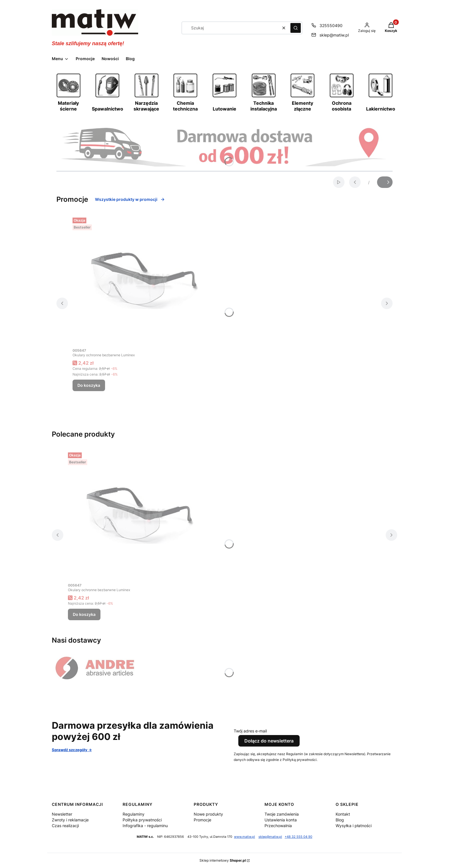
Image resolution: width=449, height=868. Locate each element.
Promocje (202, 820)
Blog (340, 820)
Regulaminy (134, 814)
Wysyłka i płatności (354, 826)
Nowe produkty (208, 814)
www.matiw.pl (245, 837)
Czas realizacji (65, 826)
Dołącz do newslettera (269, 741)
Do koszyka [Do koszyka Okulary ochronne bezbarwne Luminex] (89, 385)
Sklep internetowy (223, 860)
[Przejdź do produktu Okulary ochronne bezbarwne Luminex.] (144, 280)
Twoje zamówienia (282, 814)
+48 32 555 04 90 (298, 837)
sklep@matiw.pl (270, 837)
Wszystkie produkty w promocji (130, 199)
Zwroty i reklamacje (70, 820)
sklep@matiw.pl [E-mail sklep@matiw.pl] (334, 35)
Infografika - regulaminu (145, 826)
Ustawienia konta (281, 820)
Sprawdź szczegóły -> (72, 750)
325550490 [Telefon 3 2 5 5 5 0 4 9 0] (331, 25)
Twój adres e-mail (250, 731)
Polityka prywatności (142, 820)
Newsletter (62, 814)
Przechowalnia (278, 826)
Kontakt (343, 814)
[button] (296, 28)
